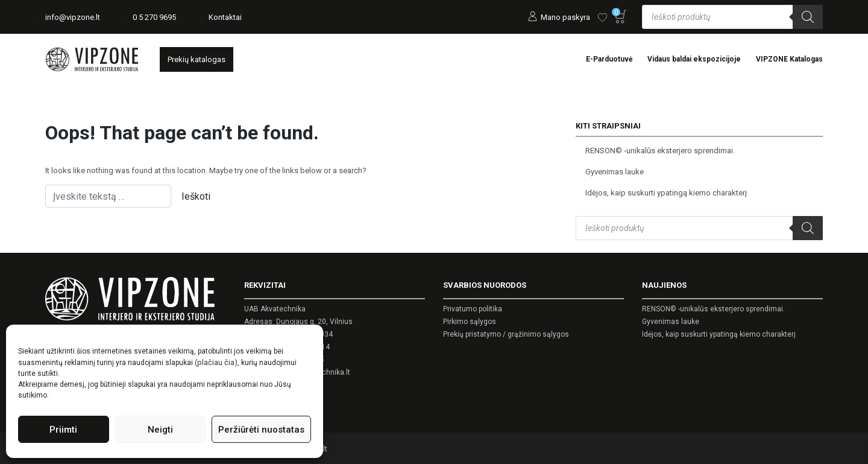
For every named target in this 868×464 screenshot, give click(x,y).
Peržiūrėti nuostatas (261, 430)
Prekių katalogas (197, 59)
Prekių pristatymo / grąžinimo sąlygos (506, 334)
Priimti (63, 430)
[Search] (808, 17)
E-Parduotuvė (609, 59)
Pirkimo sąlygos (470, 322)
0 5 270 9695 (154, 17)
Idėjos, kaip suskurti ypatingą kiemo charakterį (666, 193)
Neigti (160, 430)
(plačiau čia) (216, 362)
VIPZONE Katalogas (789, 59)
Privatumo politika (473, 309)
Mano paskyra (565, 17)
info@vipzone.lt (73, 17)
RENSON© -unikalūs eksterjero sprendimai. (660, 151)
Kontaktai (225, 17)
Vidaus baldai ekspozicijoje (694, 59)
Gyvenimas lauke (615, 172)
